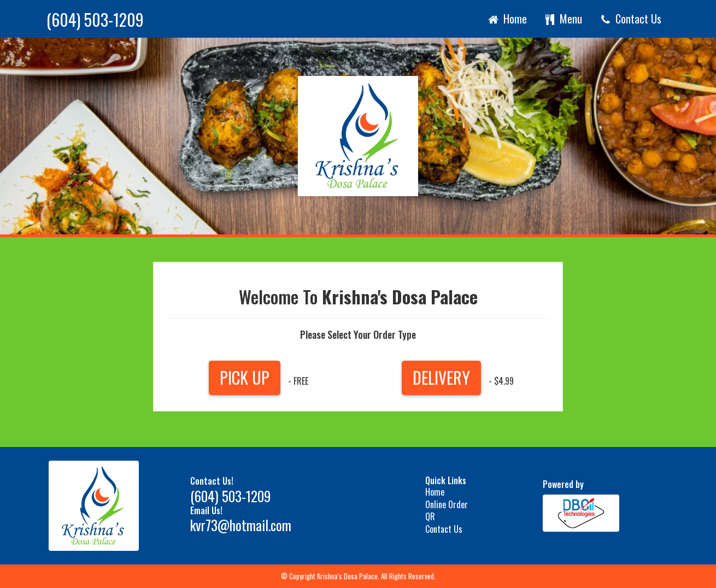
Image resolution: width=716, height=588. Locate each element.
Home (507, 19)
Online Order (447, 504)
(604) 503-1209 (95, 20)
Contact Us (630, 19)
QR (430, 516)
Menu (563, 19)
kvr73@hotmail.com (241, 525)
